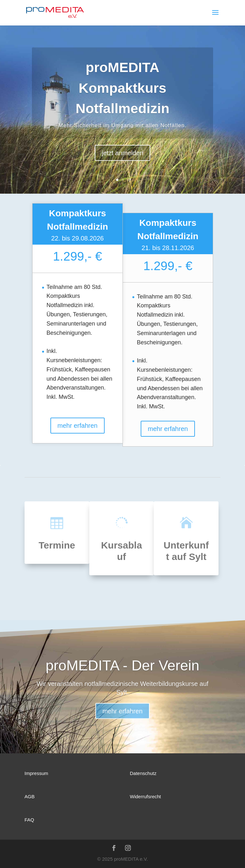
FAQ (29, 820)
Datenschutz (143, 773)
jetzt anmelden (122, 162)
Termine (57, 545)
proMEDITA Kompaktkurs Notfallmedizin (122, 97)
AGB (30, 796)
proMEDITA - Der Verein (122, 673)
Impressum (36, 773)
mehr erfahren (78, 426)
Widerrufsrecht (145, 796)
